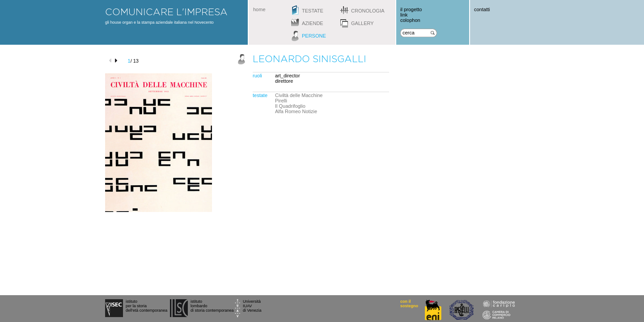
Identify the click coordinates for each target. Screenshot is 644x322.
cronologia (368, 11)
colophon (410, 20)
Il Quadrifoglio (290, 106)
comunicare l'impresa (166, 12)
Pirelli (281, 101)
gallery (362, 23)
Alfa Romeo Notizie (296, 111)
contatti (482, 9)
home (259, 9)
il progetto (411, 9)
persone (314, 36)
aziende (313, 23)
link (404, 15)
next (117, 61)
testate (313, 11)
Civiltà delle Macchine (299, 95)
